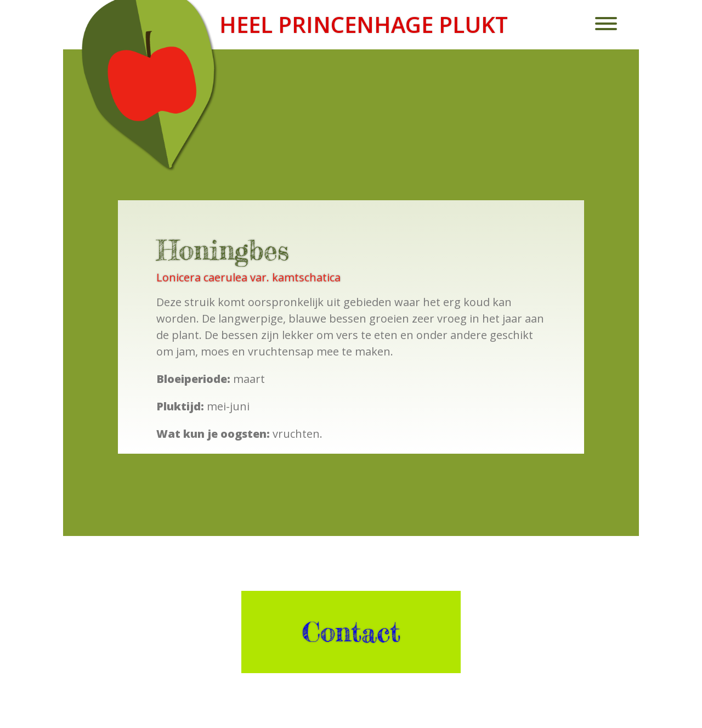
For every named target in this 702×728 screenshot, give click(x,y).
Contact (351, 632)
